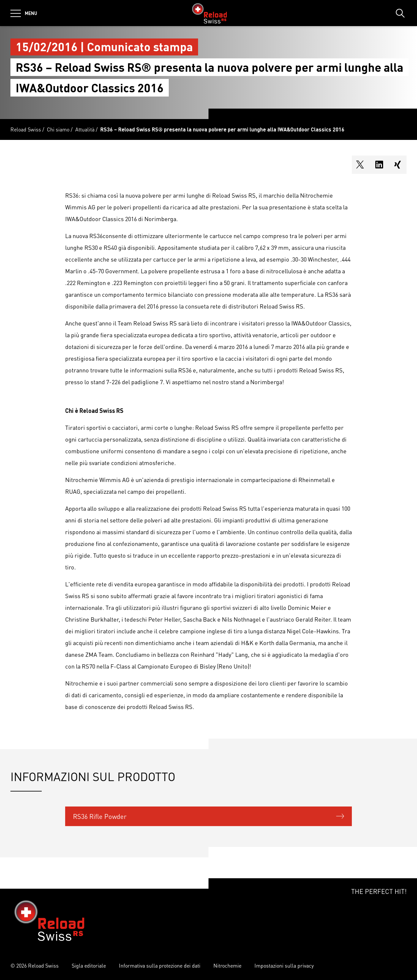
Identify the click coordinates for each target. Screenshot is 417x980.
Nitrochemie (227, 965)
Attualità (85, 129)
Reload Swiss (26, 129)
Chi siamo (58, 129)
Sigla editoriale (89, 965)
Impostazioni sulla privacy (284, 965)
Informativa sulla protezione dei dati (160, 965)
